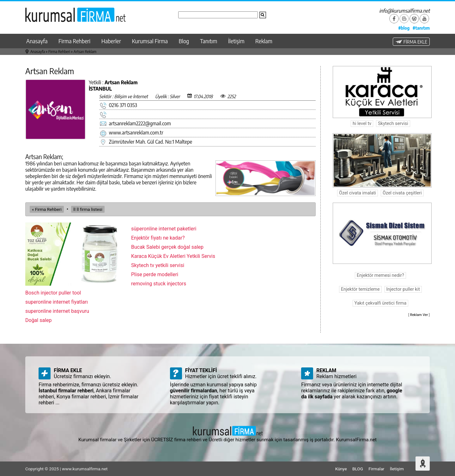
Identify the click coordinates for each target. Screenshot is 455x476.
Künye (341, 469)
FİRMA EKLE (411, 42)
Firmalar (376, 469)
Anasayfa (37, 41)
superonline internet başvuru (57, 311)
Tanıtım (209, 41)
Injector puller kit (403, 289)
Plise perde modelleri (155, 274)
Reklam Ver (419, 315)
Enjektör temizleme (360, 289)
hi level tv (362, 124)
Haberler (111, 41)
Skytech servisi (393, 124)
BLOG (358, 469)
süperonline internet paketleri (164, 229)
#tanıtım (421, 28)
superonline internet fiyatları (57, 302)
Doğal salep (39, 320)
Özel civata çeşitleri (402, 193)
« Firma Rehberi (47, 209)
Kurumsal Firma (150, 41)
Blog (184, 41)
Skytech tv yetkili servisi (158, 265)
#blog (404, 28)
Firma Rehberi (74, 41)
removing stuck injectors (159, 284)
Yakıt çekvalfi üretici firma (381, 303)
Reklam (264, 41)
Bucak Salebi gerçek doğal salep (167, 247)
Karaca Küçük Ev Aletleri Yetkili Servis (173, 256)
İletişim (236, 41)
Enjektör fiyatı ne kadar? (158, 238)
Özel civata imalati (358, 193)
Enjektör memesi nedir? (380, 275)
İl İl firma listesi (88, 209)
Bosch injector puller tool (53, 293)
